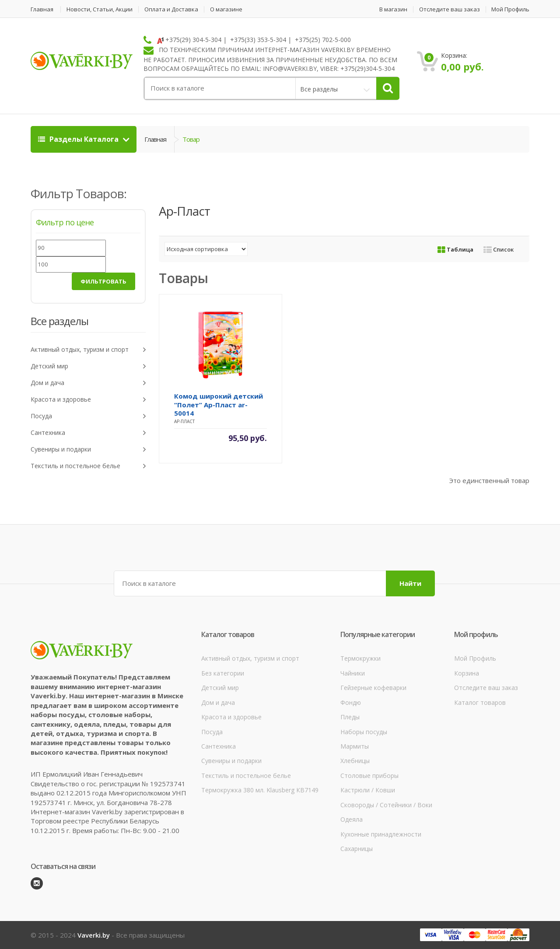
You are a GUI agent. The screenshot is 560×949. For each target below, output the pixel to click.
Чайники (353, 673)
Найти (410, 583)
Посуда (88, 416)
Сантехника (88, 433)
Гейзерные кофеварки (373, 688)
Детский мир (88, 366)
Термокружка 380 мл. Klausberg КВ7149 (260, 790)
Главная (42, 9)
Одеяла (352, 819)
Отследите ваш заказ (450, 9)
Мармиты (355, 746)
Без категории (223, 673)
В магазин (393, 9)
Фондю (351, 702)
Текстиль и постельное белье (88, 466)
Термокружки (360, 658)
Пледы (350, 717)
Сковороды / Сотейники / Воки (386, 805)
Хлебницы (355, 761)
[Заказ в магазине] (206, 249)
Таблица (455, 249)
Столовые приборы (369, 776)
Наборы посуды (364, 732)
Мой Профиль (510, 9)
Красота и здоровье (88, 400)
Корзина (467, 673)
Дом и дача (88, 383)
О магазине (226, 9)
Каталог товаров (480, 702)
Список (499, 249)
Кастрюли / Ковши (368, 790)
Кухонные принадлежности (381, 834)
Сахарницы (357, 849)
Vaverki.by (94, 935)
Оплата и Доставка (171, 9)
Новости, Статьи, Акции (100, 9)
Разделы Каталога (79, 139)
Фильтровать (103, 281)
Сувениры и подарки (88, 450)
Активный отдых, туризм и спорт (88, 350)
